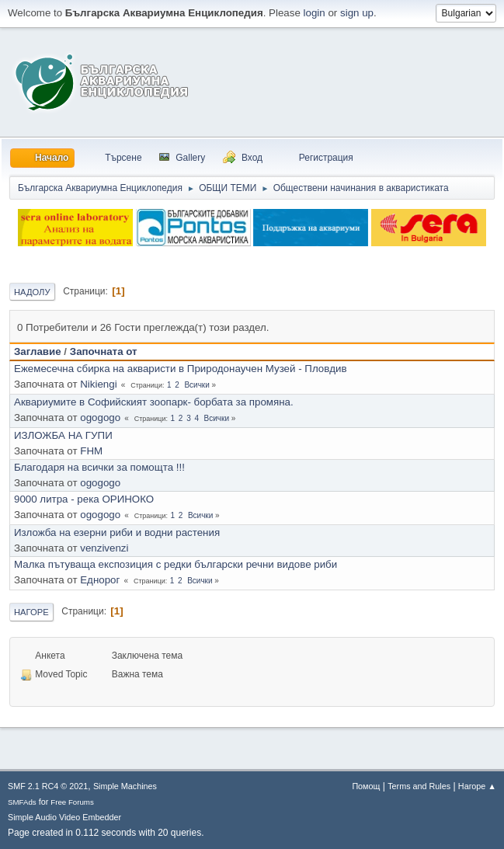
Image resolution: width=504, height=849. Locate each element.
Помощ (366, 786)
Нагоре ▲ (477, 786)
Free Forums (72, 802)
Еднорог (100, 580)
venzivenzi (104, 548)
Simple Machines (125, 786)
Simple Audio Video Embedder (64, 817)
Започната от (104, 351)
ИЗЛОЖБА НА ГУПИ (63, 435)
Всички (196, 385)
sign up (357, 13)
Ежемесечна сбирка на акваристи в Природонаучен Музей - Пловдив (180, 369)
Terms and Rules (419, 786)
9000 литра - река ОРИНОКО (84, 499)
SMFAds (22, 802)
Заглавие (38, 351)
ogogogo (100, 418)
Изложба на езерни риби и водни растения (117, 532)
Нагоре (31, 612)
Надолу (32, 292)
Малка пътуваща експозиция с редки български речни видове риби (176, 564)
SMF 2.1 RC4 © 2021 (48, 786)
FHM (91, 451)
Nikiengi (98, 384)
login (315, 13)
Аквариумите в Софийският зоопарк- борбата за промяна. (154, 402)
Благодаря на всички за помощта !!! (99, 467)
